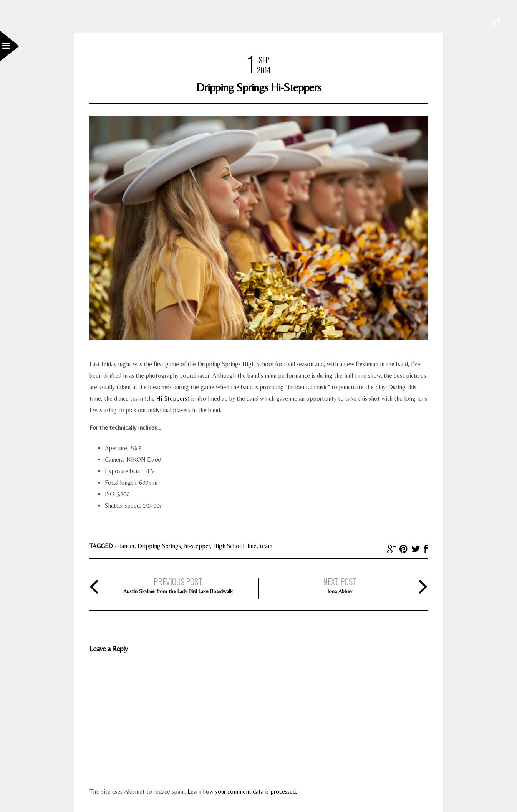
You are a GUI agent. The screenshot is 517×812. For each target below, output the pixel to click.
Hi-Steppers (172, 399)
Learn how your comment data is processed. (242, 791)
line (252, 546)
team (266, 546)
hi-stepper (197, 546)
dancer (126, 546)
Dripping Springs (159, 546)
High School (229, 546)
